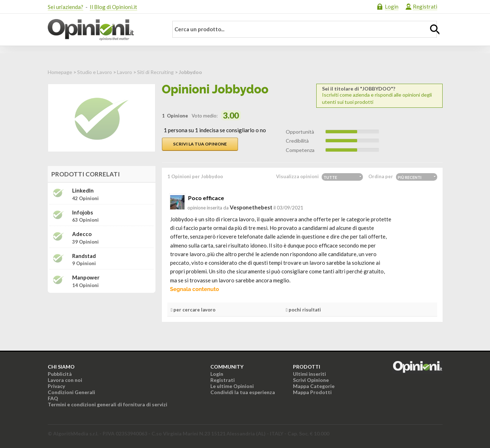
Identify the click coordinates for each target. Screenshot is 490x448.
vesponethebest (251, 207)
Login (392, 6)
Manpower (86, 278)
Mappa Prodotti (312, 392)
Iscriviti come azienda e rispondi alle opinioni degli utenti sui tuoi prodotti (379, 95)
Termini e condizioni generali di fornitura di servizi (108, 404)
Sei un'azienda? (66, 7)
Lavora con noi (65, 380)
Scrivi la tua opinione (200, 144)
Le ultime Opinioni (232, 386)
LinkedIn (83, 191)
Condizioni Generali (71, 392)
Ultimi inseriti (309, 374)
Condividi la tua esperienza (243, 392)
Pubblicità (60, 374)
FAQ (53, 398)
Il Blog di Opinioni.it (113, 7)
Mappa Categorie (314, 386)
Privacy (56, 386)
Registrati (425, 6)
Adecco (82, 234)
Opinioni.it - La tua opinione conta (103, 30)
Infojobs (83, 213)
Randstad (84, 256)
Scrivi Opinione (311, 380)
